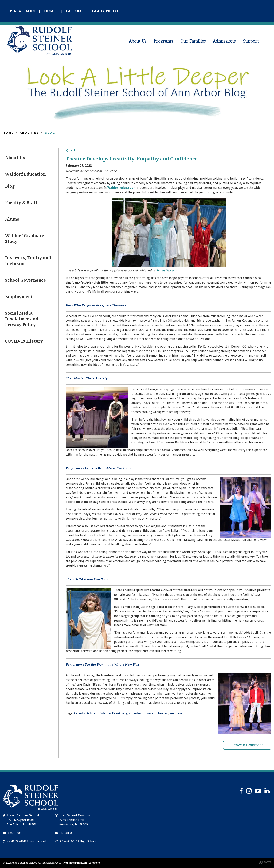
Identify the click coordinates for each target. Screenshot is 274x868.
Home (8, 133)
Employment (19, 297)
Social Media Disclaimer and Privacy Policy (22, 319)
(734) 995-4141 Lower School (24, 841)
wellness (176, 713)
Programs (163, 41)
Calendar (75, 11)
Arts (90, 713)
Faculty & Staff (21, 203)
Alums (12, 219)
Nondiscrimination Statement (82, 863)
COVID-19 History (24, 341)
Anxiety (79, 713)
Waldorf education (121, 188)
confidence (102, 713)
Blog (50, 133)
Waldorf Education (25, 174)
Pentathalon (23, 11)
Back (71, 150)
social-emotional (142, 713)
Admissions (224, 41)
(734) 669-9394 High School (76, 841)
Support (251, 41)
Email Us (12, 833)
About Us (138, 41)
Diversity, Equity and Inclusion (28, 261)
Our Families (193, 41)
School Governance (25, 280)
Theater (162, 713)
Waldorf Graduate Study (24, 239)
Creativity (120, 713)
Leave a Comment (247, 745)
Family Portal (106, 11)
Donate (51, 11)
